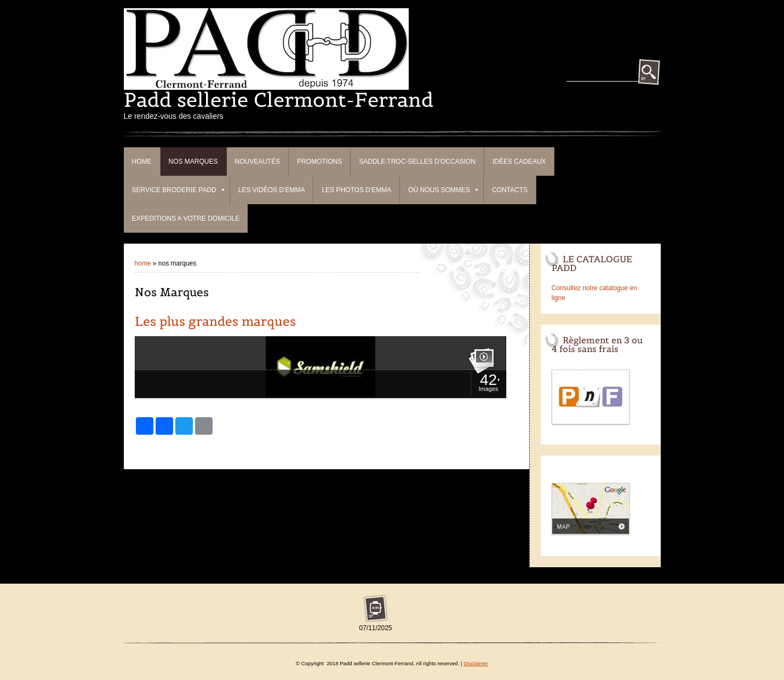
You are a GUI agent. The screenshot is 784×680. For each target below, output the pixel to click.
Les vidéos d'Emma (272, 190)
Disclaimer (476, 663)
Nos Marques (193, 162)
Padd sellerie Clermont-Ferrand (279, 100)
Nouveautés (258, 162)
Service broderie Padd (178, 190)
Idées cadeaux (519, 162)
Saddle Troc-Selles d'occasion (417, 162)
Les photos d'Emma (356, 190)
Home (142, 162)
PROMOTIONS (319, 162)
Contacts (510, 190)
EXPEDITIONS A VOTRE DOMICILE (186, 218)
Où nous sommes (443, 190)
